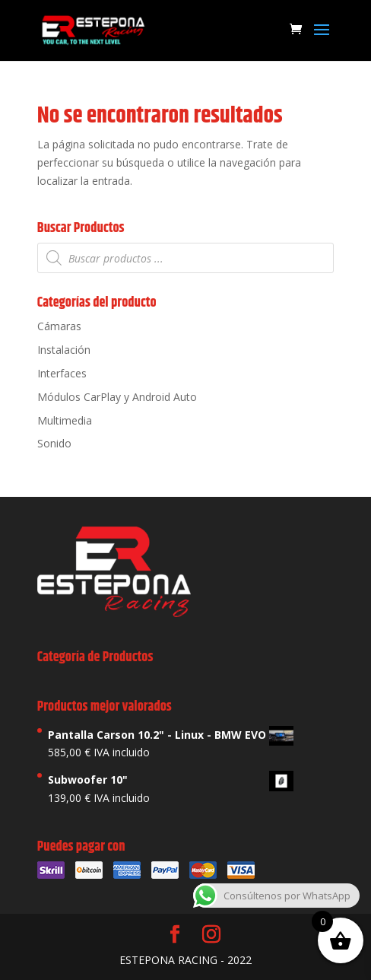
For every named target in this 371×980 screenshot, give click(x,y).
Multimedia (65, 420)
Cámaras (59, 326)
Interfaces (62, 373)
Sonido (54, 443)
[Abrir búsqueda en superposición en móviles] (185, 258)
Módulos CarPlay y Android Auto (117, 397)
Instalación (64, 350)
